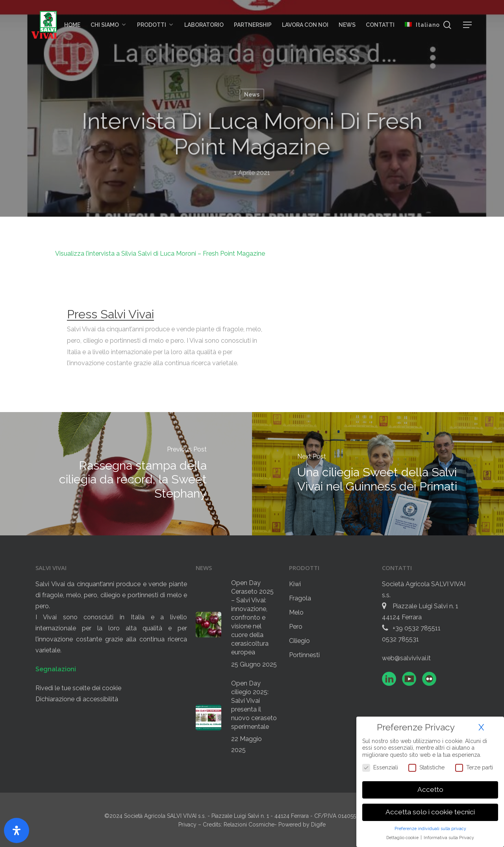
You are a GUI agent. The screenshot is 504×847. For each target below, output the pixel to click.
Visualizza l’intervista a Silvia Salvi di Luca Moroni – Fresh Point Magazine (160, 254)
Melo (296, 612)
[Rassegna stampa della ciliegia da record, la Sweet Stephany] (126, 474)
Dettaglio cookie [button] (403, 837)
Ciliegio (299, 641)
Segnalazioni (56, 669)
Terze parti (474, 767)
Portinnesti (304, 655)
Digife (318, 825)
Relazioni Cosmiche (249, 825)
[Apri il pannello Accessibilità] (17, 830)
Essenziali (380, 767)
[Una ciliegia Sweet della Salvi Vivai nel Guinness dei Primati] (378, 474)
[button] (468, 25)
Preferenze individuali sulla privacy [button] (430, 828)
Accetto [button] (430, 789)
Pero (296, 627)
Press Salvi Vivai (110, 314)
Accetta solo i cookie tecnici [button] (430, 812)
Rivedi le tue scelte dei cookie (78, 688)
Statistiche (426, 767)
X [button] (481, 727)
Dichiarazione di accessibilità (77, 699)
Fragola (300, 598)
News (252, 95)
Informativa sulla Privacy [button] (449, 837)
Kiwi (295, 584)
